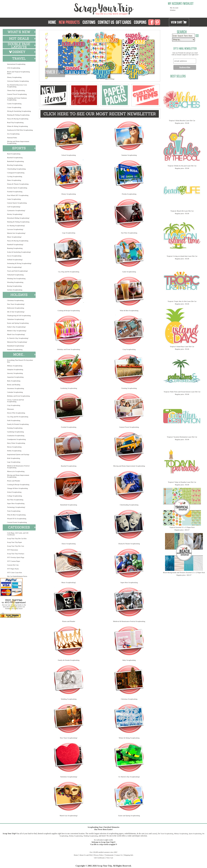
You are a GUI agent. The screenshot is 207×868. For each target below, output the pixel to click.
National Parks (12, 138)
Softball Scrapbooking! (15, 260)
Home (76, 855)
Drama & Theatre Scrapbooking (18, 184)
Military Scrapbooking (15, 366)
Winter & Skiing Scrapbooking (18, 126)
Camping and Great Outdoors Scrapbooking (17, 99)
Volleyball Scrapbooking (15, 275)
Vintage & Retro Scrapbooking (18, 488)
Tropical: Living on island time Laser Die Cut (182, 256)
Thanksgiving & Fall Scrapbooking (19, 315)
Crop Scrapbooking (14, 405)
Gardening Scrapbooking (15, 432)
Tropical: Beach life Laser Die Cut (182, 211)
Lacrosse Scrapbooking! (15, 229)
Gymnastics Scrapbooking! (16, 210)
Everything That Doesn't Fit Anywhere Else (20, 361)
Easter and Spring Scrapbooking (18, 323)
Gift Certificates (99, 858)
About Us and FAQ (86, 855)
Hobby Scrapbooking (14, 451)
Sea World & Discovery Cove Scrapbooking (17, 86)
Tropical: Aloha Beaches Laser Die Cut (182, 120)
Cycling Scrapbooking (15, 176)
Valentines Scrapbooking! (16, 319)
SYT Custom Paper (14, 561)
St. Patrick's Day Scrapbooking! (18, 338)
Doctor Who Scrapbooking (16, 413)
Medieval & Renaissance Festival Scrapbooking (18, 467)
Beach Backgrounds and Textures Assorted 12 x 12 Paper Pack (184, 572)
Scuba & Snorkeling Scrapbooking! (19, 252)
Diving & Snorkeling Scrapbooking (19, 111)
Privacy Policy (99, 855)
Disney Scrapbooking (14, 77)
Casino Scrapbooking (14, 104)
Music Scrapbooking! (14, 237)
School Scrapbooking (14, 492)
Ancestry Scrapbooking (15, 373)
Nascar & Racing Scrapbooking (18, 119)
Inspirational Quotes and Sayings (18, 454)
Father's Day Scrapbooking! (16, 327)
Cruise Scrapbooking (14, 107)
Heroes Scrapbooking (14, 447)
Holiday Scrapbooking (76, 836)
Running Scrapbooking (15, 248)
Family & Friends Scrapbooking (18, 424)
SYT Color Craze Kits (15, 572)
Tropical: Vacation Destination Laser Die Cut (182, 437)
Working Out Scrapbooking (16, 278)
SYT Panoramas (13, 550)
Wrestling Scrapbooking (15, 282)
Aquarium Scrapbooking (15, 377)
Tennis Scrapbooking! (14, 267)
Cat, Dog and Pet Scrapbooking (18, 417)
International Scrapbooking (16, 64)
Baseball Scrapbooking (15, 158)
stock (147, 834)
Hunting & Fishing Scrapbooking (18, 115)
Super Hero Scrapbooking (16, 503)
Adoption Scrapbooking (15, 369)
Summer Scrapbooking (15, 349)
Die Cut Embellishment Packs (17, 576)
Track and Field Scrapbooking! (18, 271)
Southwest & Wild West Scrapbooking (20, 130)
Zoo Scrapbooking (13, 134)
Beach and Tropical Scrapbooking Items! (18, 73)
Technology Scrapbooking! (16, 507)
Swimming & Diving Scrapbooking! (19, 263)
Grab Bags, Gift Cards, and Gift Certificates (18, 534)
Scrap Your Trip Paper (15, 542)
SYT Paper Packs (13, 569)
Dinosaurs (11, 409)
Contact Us (119, 855)
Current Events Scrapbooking (17, 522)
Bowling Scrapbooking (15, 165)
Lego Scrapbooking (14, 462)
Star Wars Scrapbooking (15, 500)
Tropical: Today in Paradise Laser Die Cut (182, 482)
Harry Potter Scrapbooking (16, 443)
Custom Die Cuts (13, 565)
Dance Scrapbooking (14, 180)
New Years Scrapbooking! (16, 304)
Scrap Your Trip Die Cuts (16, 546)
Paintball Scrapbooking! (15, 244)
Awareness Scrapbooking (16, 388)
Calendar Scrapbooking (15, 392)
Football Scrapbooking (15, 192)
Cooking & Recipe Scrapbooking (18, 484)
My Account (174, 8)
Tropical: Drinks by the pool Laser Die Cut (182, 166)
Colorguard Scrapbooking (16, 173)
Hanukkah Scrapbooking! (16, 346)
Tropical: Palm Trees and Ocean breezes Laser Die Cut (182, 392)
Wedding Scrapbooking (69, 699)
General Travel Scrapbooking (17, 94)
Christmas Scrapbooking (15, 300)
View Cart (110, 858)
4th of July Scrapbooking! (16, 312)
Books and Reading (14, 385)
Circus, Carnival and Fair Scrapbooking (16, 401)
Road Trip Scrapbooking (15, 122)
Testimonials (109, 855)
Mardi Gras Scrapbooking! (16, 334)
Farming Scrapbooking (15, 428)
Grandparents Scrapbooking (16, 439)
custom (154, 834)
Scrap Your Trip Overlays (16, 554)
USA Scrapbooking (14, 68)
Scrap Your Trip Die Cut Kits (17, 538)
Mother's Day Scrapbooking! (17, 331)
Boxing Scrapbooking (14, 286)
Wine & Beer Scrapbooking (16, 515)
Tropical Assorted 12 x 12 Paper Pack (182, 527)
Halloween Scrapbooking (16, 308)
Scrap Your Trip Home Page (83, 8)
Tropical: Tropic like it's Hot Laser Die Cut (182, 301)
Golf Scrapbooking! (14, 207)
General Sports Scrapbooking (17, 203)
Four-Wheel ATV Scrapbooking (18, 195)
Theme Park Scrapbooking (16, 90)
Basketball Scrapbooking (15, 161)
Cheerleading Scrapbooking (16, 169)
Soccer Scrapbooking (14, 256)
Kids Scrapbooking (14, 458)
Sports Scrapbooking (195, 834)
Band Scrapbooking (14, 154)
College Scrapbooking (15, 496)
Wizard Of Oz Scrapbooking (17, 519)
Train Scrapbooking (14, 511)
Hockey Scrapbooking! (15, 214)
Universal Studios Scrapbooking (18, 81)
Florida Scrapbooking (129, 194)
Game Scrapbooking (14, 199)
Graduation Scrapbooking (16, 436)
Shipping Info (129, 855)
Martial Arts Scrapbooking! (16, 233)
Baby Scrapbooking (14, 381)
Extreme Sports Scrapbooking (17, 188)
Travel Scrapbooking (167, 834)
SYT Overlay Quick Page (16, 557)
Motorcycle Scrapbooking (16, 471)
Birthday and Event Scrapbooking (18, 396)
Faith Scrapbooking (14, 420)
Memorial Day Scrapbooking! (17, 342)
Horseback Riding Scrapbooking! (18, 218)
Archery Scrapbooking (15, 290)
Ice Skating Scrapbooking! (16, 226)
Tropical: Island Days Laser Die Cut (182, 346)
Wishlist (173, 10)
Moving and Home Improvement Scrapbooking (18, 142)
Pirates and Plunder (14, 481)
